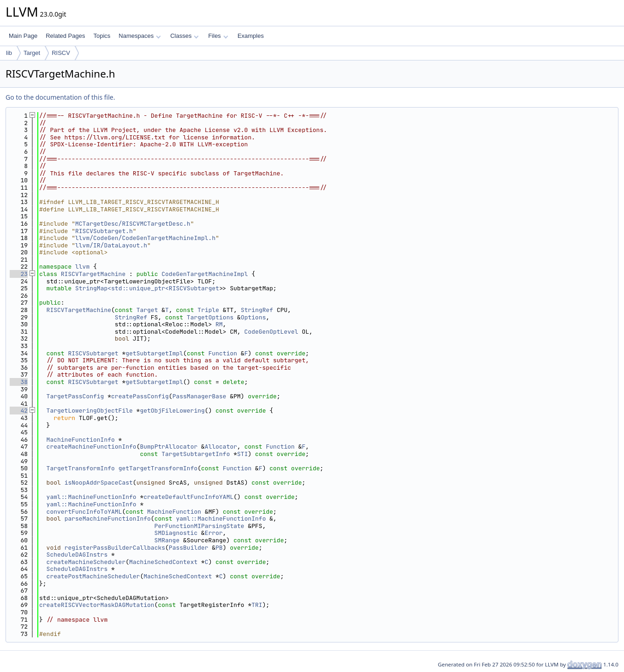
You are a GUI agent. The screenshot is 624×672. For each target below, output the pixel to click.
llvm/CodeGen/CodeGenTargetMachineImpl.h (145, 238)
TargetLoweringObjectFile (90, 411)
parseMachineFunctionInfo (108, 519)
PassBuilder (189, 548)
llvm (82, 267)
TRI (257, 605)
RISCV (61, 53)
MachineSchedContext (163, 562)
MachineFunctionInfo (81, 440)
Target (32, 53)
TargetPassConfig (75, 396)
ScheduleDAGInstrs (77, 555)
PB (219, 548)
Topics (102, 36)
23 (19, 274)
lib (9, 53)
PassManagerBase (199, 396)
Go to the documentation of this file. (60, 97)
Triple (208, 310)
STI (242, 454)
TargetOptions (210, 317)
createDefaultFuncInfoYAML (188, 497)
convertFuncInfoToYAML (84, 512)
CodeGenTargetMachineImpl (205, 274)
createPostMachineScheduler (93, 576)
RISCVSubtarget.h (104, 231)
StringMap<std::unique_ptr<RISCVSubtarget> (149, 288)
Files (218, 36)
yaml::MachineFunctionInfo (92, 497)
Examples (251, 36)
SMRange (167, 540)
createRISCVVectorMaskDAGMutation (97, 605)
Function (223, 353)
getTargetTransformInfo (158, 468)
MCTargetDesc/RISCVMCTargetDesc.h (133, 224)
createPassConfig (140, 396)
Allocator (221, 447)
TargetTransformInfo (81, 468)
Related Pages (65, 36)
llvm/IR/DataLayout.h (111, 245)
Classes (184, 36)
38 (19, 382)
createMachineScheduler (86, 562)
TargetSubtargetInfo (196, 454)
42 (19, 411)
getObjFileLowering (172, 411)
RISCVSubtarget (93, 353)
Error (214, 533)
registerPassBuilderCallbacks (115, 548)
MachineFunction (174, 512)
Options (253, 317)
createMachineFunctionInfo (92, 447)
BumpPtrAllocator (169, 447)
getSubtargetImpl (154, 353)
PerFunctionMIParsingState (199, 526)
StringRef (257, 310)
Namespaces (140, 36)
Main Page (23, 36)
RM (219, 324)
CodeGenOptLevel (271, 332)
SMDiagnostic (176, 533)
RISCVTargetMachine (93, 274)
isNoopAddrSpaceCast (99, 483)
